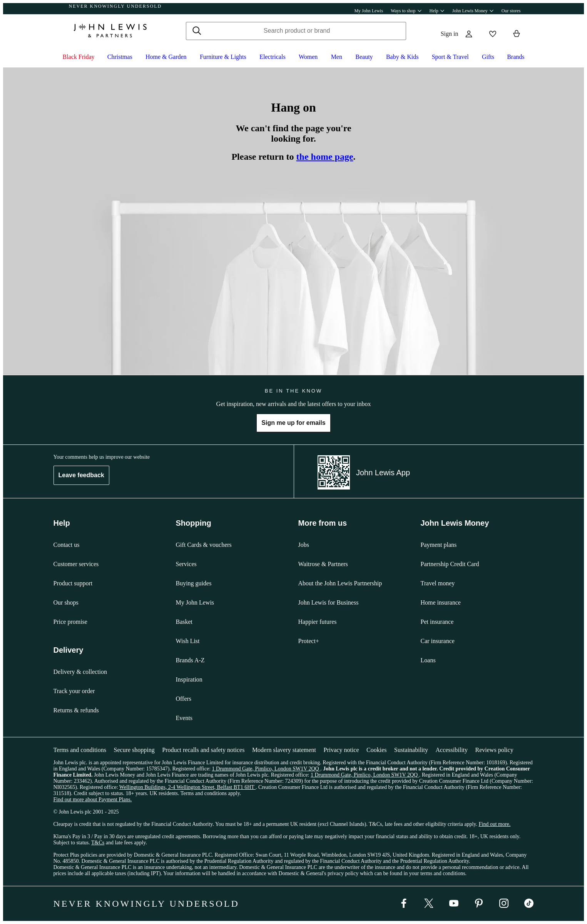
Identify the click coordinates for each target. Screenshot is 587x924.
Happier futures (318, 622)
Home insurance (441, 602)
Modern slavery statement (284, 750)
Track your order (74, 691)
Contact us (67, 545)
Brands (516, 57)
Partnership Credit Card (450, 564)
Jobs (304, 545)
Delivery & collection (80, 672)
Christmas (120, 57)
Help (437, 11)
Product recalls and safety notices (203, 750)
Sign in (450, 34)
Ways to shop (406, 11)
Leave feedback (81, 475)
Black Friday (79, 57)
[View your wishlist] (491, 34)
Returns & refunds (76, 710)
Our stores (511, 11)
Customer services (76, 564)
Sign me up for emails (293, 423)
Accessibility (452, 750)
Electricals (273, 57)
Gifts (488, 57)
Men (337, 57)
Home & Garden (166, 57)
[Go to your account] (469, 34)
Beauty (364, 57)
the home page (325, 157)
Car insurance (438, 641)
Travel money (438, 583)
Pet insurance (437, 622)
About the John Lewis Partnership (340, 583)
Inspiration (189, 679)
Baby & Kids (402, 57)
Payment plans (439, 545)
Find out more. (494, 824)
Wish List (188, 641)
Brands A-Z (190, 660)
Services (186, 564)
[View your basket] (517, 34)
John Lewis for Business (329, 602)
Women (308, 57)
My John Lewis (369, 11)
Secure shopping (134, 750)
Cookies (376, 750)
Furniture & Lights (223, 57)
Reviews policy (494, 750)
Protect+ (309, 641)
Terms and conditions (80, 750)
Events (184, 718)
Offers (184, 699)
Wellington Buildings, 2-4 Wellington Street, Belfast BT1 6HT (187, 787)
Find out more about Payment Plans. (93, 800)
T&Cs (98, 843)
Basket (184, 622)
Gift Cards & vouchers (204, 545)
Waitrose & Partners (323, 564)
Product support (73, 583)
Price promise (70, 622)
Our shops (66, 602)
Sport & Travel (450, 57)
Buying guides (194, 583)
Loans (428, 660)
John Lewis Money (473, 11)
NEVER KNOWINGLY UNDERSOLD (115, 6)
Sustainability (411, 750)
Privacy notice (341, 750)
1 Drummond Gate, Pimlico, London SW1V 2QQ (266, 769)
